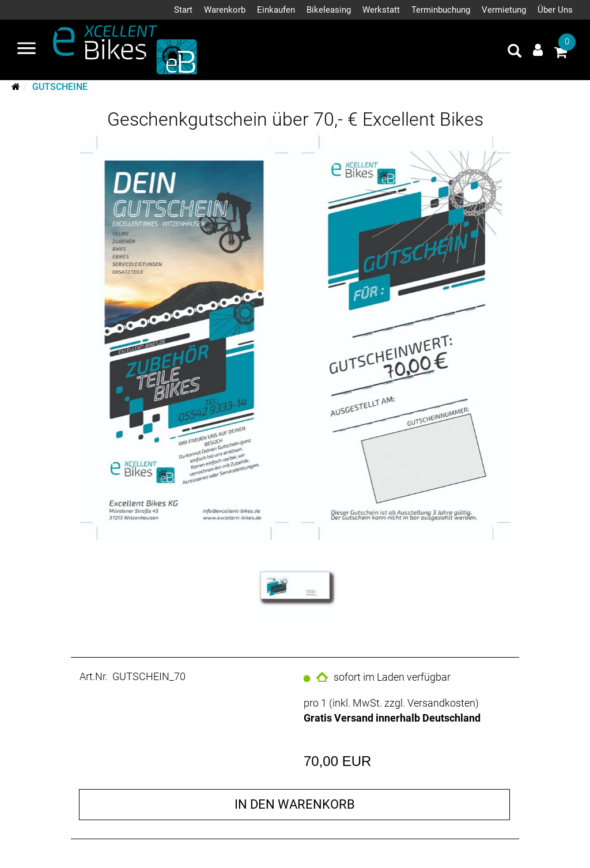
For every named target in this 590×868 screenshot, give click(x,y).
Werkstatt (381, 10)
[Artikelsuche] (515, 52)
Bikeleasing (329, 10)
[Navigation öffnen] (27, 50)
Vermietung (504, 10)
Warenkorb (225, 10)
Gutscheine (60, 87)
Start (183, 10)
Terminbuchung (441, 10)
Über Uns (555, 10)
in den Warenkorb (295, 804)
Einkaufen (276, 10)
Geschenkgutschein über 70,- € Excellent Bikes (295, 119)
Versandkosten (441, 703)
